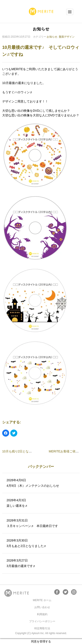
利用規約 (42, 614)
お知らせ (52, 37)
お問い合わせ (42, 607)
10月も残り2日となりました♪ (22, 451)
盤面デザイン (67, 37)
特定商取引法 (42, 628)
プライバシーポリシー (42, 621)
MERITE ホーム (42, 600)
